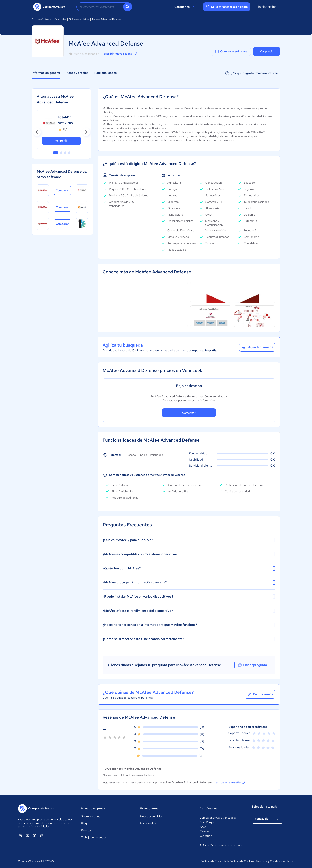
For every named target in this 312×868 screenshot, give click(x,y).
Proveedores (149, 809)
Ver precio (267, 51)
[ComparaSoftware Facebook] (35, 836)
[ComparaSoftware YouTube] (27, 836)
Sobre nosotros (91, 816)
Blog (84, 823)
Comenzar (189, 413)
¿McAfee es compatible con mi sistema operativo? (189, 554)
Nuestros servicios (151, 816)
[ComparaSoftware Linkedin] (20, 836)
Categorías (185, 7)
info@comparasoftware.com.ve (221, 845)
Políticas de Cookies (242, 861)
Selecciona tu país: (265, 807)
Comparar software (231, 51)
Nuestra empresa (93, 809)
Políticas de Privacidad (214, 861)
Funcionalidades (105, 73)
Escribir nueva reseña (121, 54)
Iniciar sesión (267, 7)
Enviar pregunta (252, 665)
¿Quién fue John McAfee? (189, 568)
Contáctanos (209, 809)
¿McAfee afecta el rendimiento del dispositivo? (189, 611)
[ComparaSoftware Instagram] (42, 836)
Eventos (86, 830)
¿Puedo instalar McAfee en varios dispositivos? (189, 597)
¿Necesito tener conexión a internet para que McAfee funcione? (189, 625)
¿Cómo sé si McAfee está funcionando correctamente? (189, 639)
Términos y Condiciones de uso (275, 861)
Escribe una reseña (230, 782)
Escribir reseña (260, 694)
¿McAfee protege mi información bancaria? (189, 582)
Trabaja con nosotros (94, 837)
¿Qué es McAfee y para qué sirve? (189, 540)
